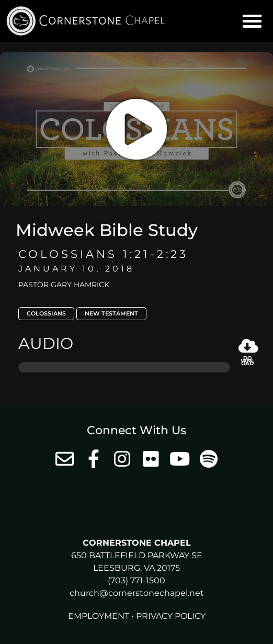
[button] (252, 21)
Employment (99, 616)
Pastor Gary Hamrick (64, 285)
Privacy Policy (171, 616)
